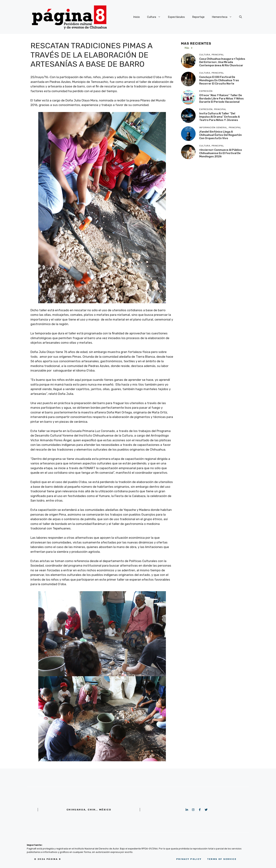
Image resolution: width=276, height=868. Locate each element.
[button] (241, 17)
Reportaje (198, 17)
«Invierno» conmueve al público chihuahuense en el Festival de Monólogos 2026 (221, 153)
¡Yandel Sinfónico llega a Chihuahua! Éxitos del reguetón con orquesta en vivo (220, 135)
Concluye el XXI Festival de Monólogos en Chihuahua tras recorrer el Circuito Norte (219, 80)
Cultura (156, 17)
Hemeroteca (224, 17)
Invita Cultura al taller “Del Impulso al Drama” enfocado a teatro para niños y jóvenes (219, 117)
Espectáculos (176, 17)
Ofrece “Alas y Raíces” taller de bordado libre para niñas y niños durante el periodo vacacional (221, 99)
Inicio (137, 17)
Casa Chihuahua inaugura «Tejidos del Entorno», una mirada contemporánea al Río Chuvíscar (222, 62)
